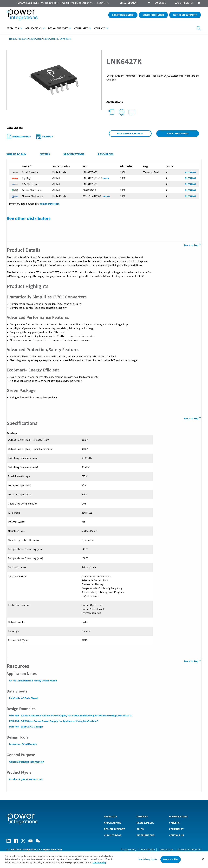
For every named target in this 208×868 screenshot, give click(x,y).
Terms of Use (166, 849)
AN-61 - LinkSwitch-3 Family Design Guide (33, 681)
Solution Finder (153, 15)
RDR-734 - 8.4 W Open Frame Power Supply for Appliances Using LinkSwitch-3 (53, 721)
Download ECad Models (23, 744)
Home (13, 39)
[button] (54, 80)
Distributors (145, 835)
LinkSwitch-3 (51, 39)
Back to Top (193, 245)
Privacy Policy (128, 849)
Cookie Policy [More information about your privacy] (99, 862)
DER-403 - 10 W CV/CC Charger (26, 727)
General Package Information (26, 762)
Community (81, 28)
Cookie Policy (147, 849)
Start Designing (123, 15)
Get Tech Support (185, 15)
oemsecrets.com (49, 204)
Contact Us (176, 835)
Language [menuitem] (160, 3)
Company (100, 28)
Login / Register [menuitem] (184, 3)
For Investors (178, 816)
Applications (33, 28)
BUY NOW (191, 172)
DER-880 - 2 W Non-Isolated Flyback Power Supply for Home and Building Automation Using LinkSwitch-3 (70, 716)
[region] (104, 860)
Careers (174, 823)
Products (13, 28)
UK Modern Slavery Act (189, 849)
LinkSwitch (35, 39)
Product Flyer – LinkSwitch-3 (26, 779)
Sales (140, 829)
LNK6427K (65, 39)
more (106, 178)
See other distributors (28, 219)
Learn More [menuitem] (103, 3)
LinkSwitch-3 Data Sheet (23, 698)
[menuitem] (199, 3)
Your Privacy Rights (148, 859)
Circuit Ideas (113, 835)
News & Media (145, 823)
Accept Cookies (171, 859)
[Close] (203, 859)
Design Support (58, 28)
